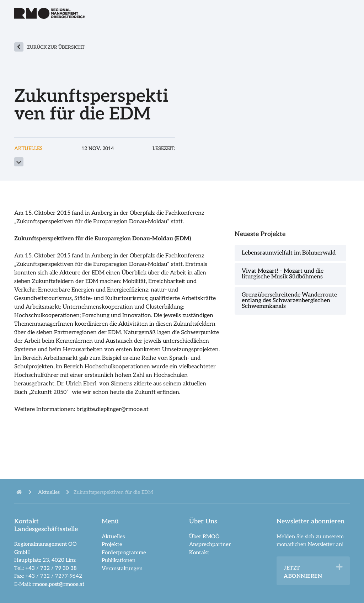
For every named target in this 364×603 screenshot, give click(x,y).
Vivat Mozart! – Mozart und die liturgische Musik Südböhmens (283, 274)
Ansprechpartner (210, 544)
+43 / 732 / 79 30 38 (51, 568)
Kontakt (199, 553)
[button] (339, 567)
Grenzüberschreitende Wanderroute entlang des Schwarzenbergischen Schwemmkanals (289, 301)
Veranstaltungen (122, 569)
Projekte (112, 544)
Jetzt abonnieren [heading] (303, 572)
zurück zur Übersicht (56, 47)
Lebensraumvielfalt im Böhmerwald (289, 253)
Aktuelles (113, 537)
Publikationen (119, 560)
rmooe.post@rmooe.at (58, 584)
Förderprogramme (124, 553)
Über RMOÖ (204, 537)
